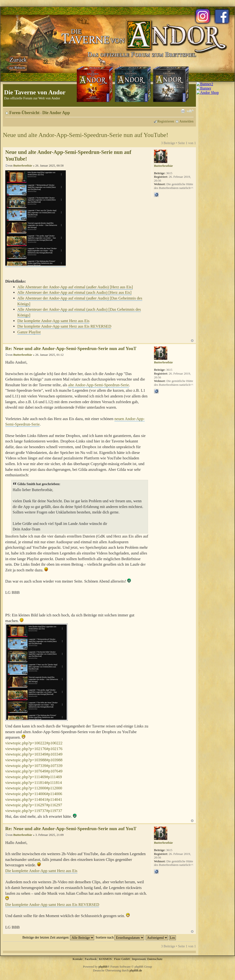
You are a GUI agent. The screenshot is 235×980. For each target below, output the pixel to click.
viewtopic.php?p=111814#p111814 (33, 783)
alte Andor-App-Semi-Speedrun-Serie (99, 385)
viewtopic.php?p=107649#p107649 (34, 771)
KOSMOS (105, 959)
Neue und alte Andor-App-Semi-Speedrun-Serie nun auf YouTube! (86, 135)
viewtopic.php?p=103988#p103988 (34, 760)
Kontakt (77, 959)
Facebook (91, 959)
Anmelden (186, 121)
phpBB (103, 967)
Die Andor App (56, 113)
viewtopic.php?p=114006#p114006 (34, 794)
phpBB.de (136, 970)
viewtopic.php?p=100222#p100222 (34, 743)
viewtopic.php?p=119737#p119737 (34, 811)
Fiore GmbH (122, 959)
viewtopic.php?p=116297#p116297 (34, 805)
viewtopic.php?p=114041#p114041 (34, 800)
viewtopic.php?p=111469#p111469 (33, 777)
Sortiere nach (120, 937)
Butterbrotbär (23, 165)
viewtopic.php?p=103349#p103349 (34, 754)
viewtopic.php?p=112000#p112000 (34, 788)
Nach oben (192, 341)
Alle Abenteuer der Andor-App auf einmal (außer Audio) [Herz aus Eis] (75, 287)
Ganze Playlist (29, 332)
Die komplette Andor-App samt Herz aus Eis (54, 321)
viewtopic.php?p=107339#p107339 (34, 766)
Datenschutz (155, 959)
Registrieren (166, 121)
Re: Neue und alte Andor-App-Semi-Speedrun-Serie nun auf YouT (71, 348)
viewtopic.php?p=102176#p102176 (34, 749)
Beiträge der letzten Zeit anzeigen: (58, 937)
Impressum (139, 959)
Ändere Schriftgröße (190, 111)
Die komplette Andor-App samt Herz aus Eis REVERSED (64, 326)
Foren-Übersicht (24, 113)
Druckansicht (183, 111)
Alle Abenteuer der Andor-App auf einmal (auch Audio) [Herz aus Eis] (74, 292)
